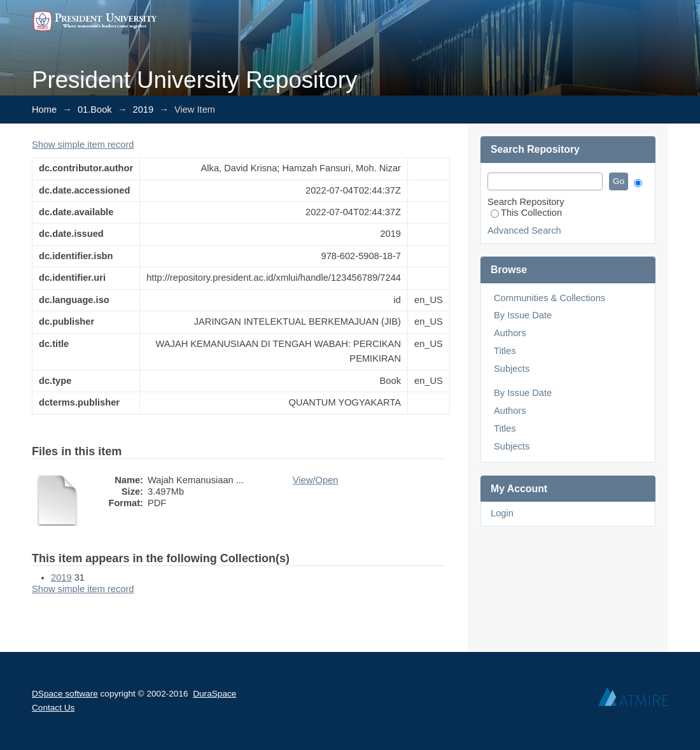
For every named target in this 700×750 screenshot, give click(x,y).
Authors (510, 333)
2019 (143, 110)
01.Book (95, 110)
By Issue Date (523, 315)
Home (44, 110)
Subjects (512, 369)
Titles (505, 351)
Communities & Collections (549, 298)
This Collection (526, 213)
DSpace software (65, 694)
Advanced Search (524, 230)
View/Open (315, 480)
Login (502, 513)
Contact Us (53, 708)
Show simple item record (83, 145)
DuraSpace (214, 694)
